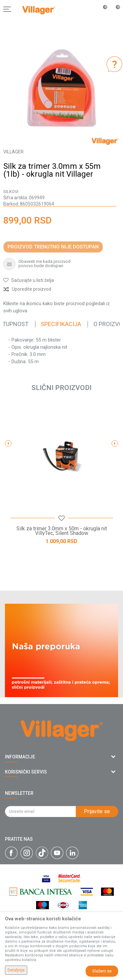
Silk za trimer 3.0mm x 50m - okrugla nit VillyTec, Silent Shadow (62, 531)
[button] (29, 280)
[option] (61, 88)
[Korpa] (114, 16)
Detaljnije (16, 970)
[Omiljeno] (101, 9)
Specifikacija (61, 324)
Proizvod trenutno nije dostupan (53, 247)
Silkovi (11, 192)
